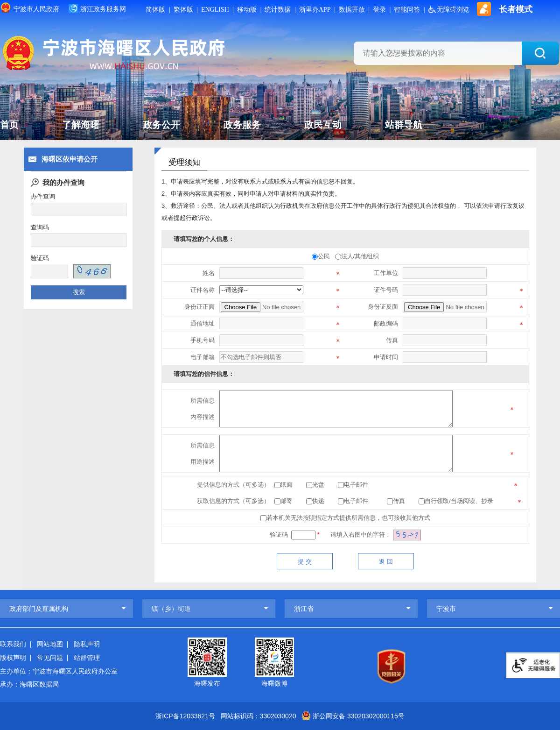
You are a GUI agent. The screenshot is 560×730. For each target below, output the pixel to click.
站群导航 (404, 125)
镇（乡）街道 (171, 609)
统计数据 (278, 10)
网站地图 (50, 644)
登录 (379, 10)
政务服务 (242, 125)
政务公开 (161, 125)
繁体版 (183, 10)
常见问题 (50, 657)
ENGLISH (215, 10)
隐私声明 (87, 644)
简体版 (156, 10)
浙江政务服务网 (97, 8)
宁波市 (446, 609)
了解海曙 (81, 125)
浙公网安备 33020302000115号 (359, 716)
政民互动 (323, 125)
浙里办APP (315, 10)
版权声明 (13, 657)
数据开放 (352, 10)
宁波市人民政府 (30, 7)
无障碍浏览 (449, 10)
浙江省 (304, 609)
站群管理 (87, 657)
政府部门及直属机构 (39, 609)
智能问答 (407, 10)
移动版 (247, 10)
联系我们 (13, 644)
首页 (9, 125)
